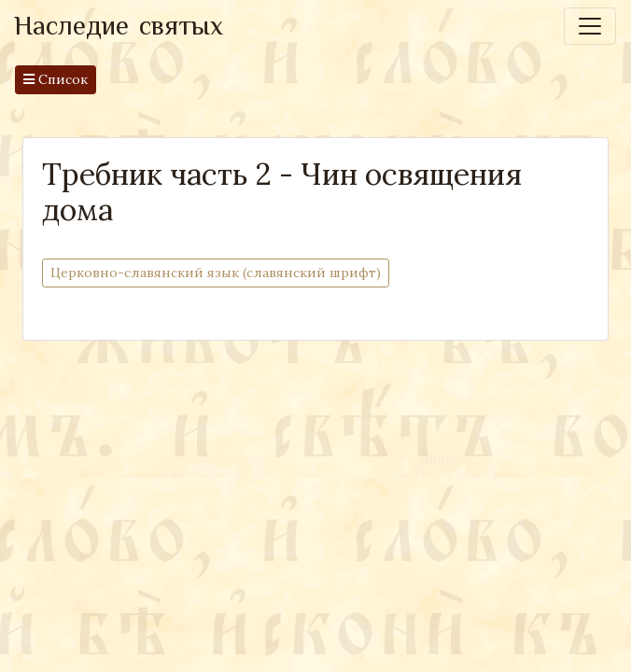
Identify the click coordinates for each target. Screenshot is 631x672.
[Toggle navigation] (590, 26)
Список (56, 79)
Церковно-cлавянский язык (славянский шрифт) (216, 272)
